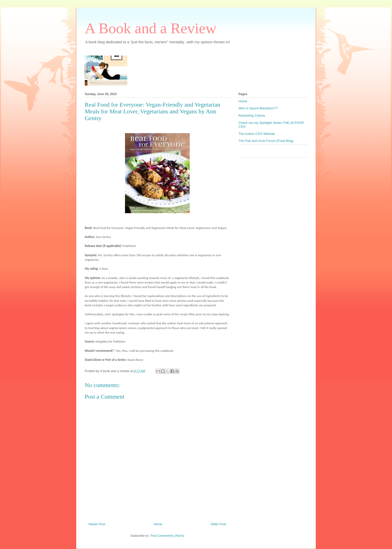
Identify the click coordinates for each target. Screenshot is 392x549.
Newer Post (97, 524)
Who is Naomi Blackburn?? (258, 108)
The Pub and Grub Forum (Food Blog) (266, 141)
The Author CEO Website (257, 134)
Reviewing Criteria (252, 115)
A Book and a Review (151, 28)
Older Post (218, 524)
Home (158, 524)
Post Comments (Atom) (167, 536)
